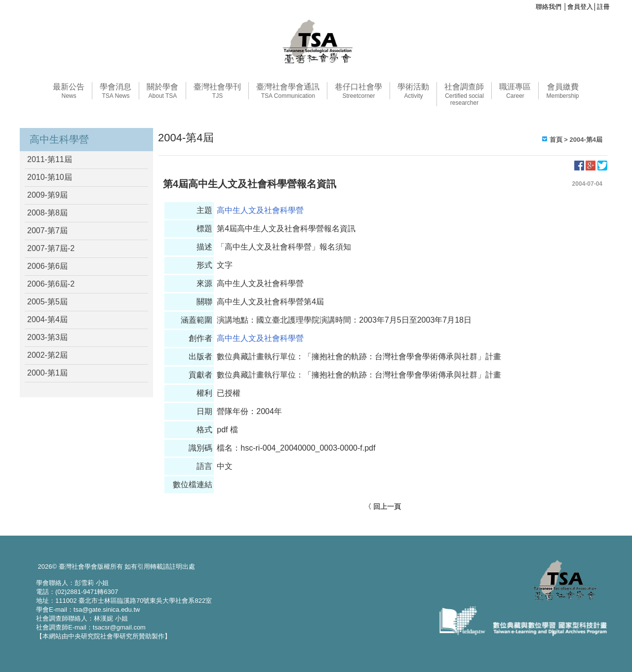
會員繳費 (562, 91)
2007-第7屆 (47, 231)
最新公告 (69, 91)
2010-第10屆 (50, 177)
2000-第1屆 (47, 373)
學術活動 (413, 91)
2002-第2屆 (47, 355)
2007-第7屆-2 (51, 248)
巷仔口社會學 (358, 91)
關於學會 (162, 91)
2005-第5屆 (47, 302)
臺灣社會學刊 (217, 91)
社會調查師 (464, 94)
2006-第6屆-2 (51, 284)
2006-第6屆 (47, 266)
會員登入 (580, 7)
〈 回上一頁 (383, 506)
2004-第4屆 (47, 319)
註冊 (603, 7)
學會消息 (116, 91)
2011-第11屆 (50, 159)
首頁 (556, 140)
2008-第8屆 (47, 213)
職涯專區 (515, 91)
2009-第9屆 (47, 195)
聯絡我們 (549, 7)
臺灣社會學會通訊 (288, 91)
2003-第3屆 (47, 337)
